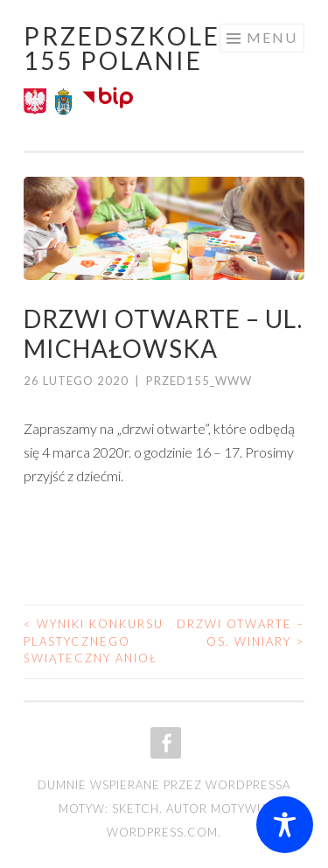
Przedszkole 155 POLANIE (122, 48)
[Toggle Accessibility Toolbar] (285, 825)
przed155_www (199, 381)
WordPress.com (162, 832)
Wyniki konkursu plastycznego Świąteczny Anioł (94, 641)
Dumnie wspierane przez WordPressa (164, 785)
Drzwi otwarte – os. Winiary (241, 633)
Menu (272, 37)
